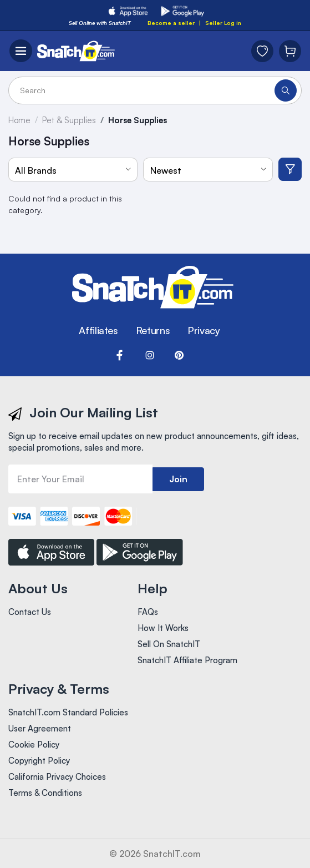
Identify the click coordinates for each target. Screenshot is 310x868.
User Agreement (40, 728)
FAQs (148, 612)
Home (19, 120)
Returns (153, 330)
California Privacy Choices (57, 777)
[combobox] (73, 170)
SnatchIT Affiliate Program (187, 660)
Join (178, 479)
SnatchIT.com (172, 854)
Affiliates (98, 330)
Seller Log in (223, 23)
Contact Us (30, 612)
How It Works (163, 628)
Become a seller (171, 23)
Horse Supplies (138, 120)
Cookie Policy (34, 745)
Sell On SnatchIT (169, 644)
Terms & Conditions (45, 793)
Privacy (204, 330)
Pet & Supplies (69, 120)
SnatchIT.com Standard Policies (68, 712)
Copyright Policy (39, 761)
